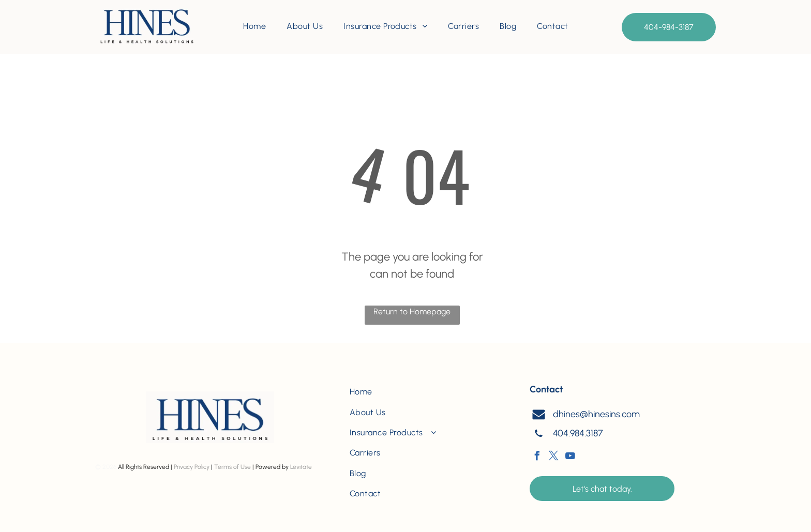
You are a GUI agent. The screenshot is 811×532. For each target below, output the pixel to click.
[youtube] (570, 457)
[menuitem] (254, 26)
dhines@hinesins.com (596, 414)
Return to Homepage (412, 311)
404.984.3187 (578, 433)
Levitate (301, 467)
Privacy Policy (192, 467)
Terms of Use (232, 467)
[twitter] (553, 457)
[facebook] (537, 457)
